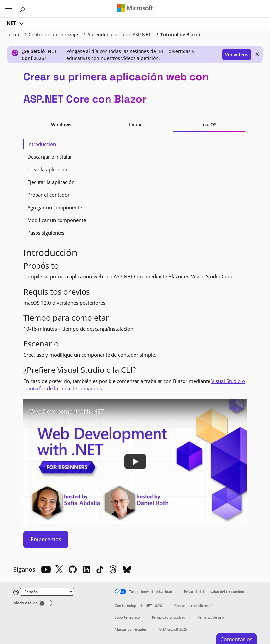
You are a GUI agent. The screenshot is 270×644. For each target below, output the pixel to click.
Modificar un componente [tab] (57, 220)
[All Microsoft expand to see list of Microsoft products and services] (8, 9)
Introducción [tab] (42, 144)
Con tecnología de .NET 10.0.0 (138, 605)
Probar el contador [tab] (49, 195)
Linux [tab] (135, 124)
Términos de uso (210, 617)
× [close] (257, 54)
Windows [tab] (61, 124)
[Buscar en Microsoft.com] (23, 9)
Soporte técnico (127, 617)
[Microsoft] (135, 8)
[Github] (73, 569)
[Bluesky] (127, 569)
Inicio (13, 34)
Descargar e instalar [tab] (50, 157)
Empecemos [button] (46, 539)
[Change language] (47, 592)
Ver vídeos (237, 54)
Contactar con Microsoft (194, 605)
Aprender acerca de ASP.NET (119, 34)
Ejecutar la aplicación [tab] (51, 182)
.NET (11, 23)
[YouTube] (46, 569)
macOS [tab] (209, 124)
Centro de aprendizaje (53, 34)
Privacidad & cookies (169, 617)
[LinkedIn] (86, 569)
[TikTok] (100, 569)
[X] (59, 569)
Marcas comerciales (131, 629)
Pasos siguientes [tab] (46, 233)
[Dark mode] (45, 603)
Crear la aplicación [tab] (48, 169)
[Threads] (113, 569)
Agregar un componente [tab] (55, 207)
